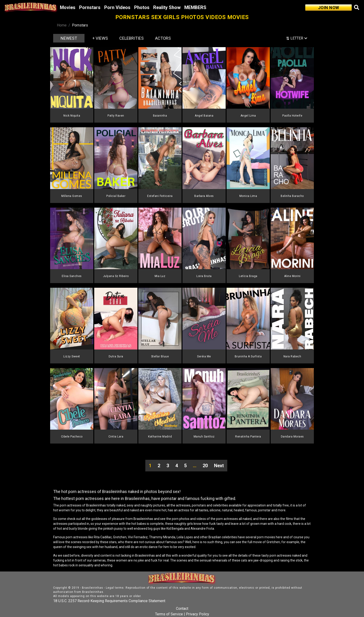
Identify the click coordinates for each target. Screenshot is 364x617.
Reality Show (167, 7)
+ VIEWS (100, 38)
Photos (142, 7)
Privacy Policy (198, 614)
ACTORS (163, 38)
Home (62, 25)
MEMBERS (195, 7)
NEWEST (69, 38)
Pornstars (90, 7)
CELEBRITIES (132, 38)
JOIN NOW (329, 8)
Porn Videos (117, 7)
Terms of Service (169, 614)
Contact (182, 609)
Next (219, 466)
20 (205, 466)
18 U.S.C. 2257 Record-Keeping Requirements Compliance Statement (109, 601)
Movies (68, 7)
